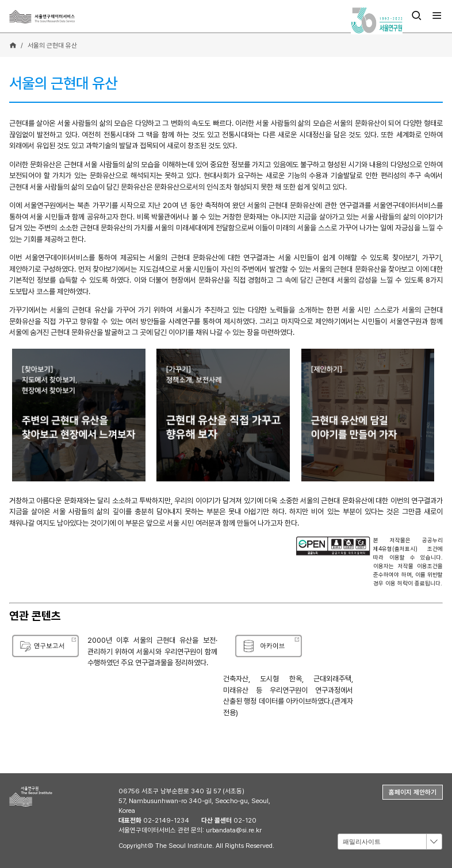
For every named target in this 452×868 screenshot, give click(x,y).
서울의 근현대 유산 (52, 45)
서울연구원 (49, 796)
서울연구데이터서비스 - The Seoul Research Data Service (62, 17)
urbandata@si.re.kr (234, 830)
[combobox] (390, 841)
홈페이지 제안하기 (413, 792)
